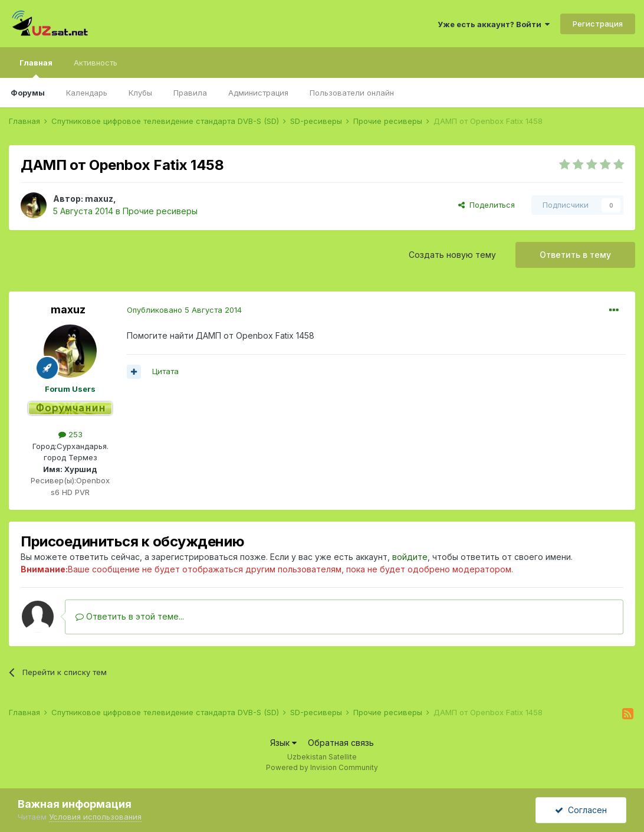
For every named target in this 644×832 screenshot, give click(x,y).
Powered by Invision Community (322, 767)
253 (70, 434)
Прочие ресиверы (160, 211)
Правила (190, 93)
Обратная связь (341, 743)
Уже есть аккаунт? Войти (494, 24)
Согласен (581, 810)
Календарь (87, 93)
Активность (96, 63)
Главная (36, 68)
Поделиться (487, 205)
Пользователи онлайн (352, 93)
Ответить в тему (575, 255)
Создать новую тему (452, 255)
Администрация (258, 93)
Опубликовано (184, 310)
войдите (410, 557)
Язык (283, 743)
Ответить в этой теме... (130, 616)
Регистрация (598, 24)
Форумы (28, 93)
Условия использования (95, 817)
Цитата (165, 371)
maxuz (99, 199)
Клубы (140, 93)
